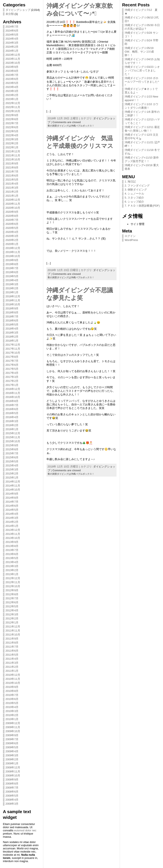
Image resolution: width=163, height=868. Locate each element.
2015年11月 (13, 437)
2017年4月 (12, 373)
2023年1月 (12, 99)
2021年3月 (12, 188)
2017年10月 (13, 353)
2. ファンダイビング (137, 186)
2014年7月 (12, 502)
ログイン (130, 236)
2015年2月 (12, 474)
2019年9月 (12, 260)
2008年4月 (12, 800)
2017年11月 (13, 349)
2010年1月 (12, 719)
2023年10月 (13, 63)
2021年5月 (12, 180)
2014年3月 (12, 518)
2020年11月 (13, 204)
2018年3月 (12, 333)
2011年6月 (12, 651)
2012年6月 (12, 602)
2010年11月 (13, 679)
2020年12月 (13, 200)
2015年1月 (12, 478)
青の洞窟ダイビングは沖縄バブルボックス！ (71, 126)
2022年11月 (13, 107)
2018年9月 (12, 308)
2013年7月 (12, 550)
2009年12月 (13, 723)
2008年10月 (13, 775)
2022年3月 (12, 139)
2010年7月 (12, 695)
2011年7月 (12, 647)
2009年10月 (13, 731)
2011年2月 (12, 667)
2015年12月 (13, 433)
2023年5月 (12, 83)
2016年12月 (13, 389)
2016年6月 (12, 409)
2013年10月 (13, 538)
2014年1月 (12, 526)
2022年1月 (12, 147)
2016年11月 (13, 393)
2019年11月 (13, 252)
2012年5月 (12, 606)
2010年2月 (12, 715)
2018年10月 (13, 304)
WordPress (131, 240)
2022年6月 (12, 127)
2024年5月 (12, 35)
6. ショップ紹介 (134, 202)
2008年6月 (12, 792)
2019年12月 (13, 248)
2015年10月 (13, 441)
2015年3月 (12, 469)
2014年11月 (13, 486)
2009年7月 (12, 739)
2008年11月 (13, 771)
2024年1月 (12, 51)
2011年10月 (13, 635)
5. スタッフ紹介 (134, 198)
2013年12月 (13, 530)
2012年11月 (13, 582)
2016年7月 (12, 405)
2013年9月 (12, 542)
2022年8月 (12, 119)
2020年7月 (12, 220)
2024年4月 (12, 39)
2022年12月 (13, 103)
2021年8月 (12, 168)
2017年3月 (12, 377)
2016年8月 (12, 401)
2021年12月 (13, 151)
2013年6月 (12, 554)
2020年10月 (13, 208)
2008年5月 (12, 796)
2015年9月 (12, 445)
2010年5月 (12, 703)
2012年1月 (12, 622)
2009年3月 (12, 755)
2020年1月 (12, 244)
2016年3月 (12, 421)
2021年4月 (12, 184)
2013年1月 (12, 574)
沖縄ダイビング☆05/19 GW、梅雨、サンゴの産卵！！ (139, 52)
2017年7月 (12, 361)
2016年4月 (12, 417)
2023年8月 (12, 71)
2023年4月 (12, 87)
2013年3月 (12, 566)
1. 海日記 (130, 182)
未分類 (10, 14)
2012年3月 (12, 614)
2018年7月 (12, 316)
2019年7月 (12, 268)
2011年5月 (12, 655)
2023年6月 (12, 79)
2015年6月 (12, 457)
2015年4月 (12, 465)
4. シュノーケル (134, 194)
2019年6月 (12, 272)
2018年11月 (13, 300)
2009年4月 (12, 751)
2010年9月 (12, 687)
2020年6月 (12, 224)
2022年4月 (12, 135)
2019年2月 (12, 288)
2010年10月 (13, 683)
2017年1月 (12, 385)
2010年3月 (12, 711)
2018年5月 (12, 325)
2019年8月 (12, 264)
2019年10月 (13, 256)
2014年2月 (12, 522)
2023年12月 (13, 55)
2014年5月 (12, 510)
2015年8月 (12, 449)
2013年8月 (12, 546)
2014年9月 (12, 494)
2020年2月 (12, 240)
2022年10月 (13, 111)
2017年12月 (13, 345)
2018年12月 (13, 296)
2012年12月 (13, 578)
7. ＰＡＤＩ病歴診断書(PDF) (142, 206)
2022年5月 (12, 131)
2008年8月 (12, 784)
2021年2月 (12, 192)
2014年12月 (13, 482)
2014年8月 (12, 498)
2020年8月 (12, 216)
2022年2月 (12, 143)
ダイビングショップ (18, 10)
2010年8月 (12, 691)
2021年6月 (12, 176)
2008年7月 (12, 788)
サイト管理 (137, 224)
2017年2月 (12, 381)
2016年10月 (13, 397)
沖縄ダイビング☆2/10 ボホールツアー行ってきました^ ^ (142, 82)
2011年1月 (12, 671)
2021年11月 (13, 155)
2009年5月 (12, 747)
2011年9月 (12, 639)
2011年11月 (13, 631)
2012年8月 (12, 594)
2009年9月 (12, 735)
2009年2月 (12, 759)
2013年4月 (12, 562)
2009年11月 (13, 727)
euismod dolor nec (25, 830)
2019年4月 (12, 280)
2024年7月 (12, 27)
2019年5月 (12, 276)
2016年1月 (12, 429)
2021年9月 (12, 163)
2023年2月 (12, 95)
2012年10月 (13, 586)
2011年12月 (13, 627)
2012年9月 (12, 590)
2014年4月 (12, 514)
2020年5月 (12, 228)
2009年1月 (12, 763)
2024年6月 (12, 31)
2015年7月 (12, 453)
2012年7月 (12, 598)
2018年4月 (12, 329)
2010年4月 (12, 707)
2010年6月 (12, 699)
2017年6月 (12, 365)
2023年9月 (12, 67)
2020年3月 (12, 236)
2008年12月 (13, 767)
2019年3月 (12, 284)
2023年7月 (12, 75)
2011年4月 (12, 659)
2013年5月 (12, 558)
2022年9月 (12, 115)
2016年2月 (12, 425)
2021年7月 (12, 172)
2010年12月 (13, 675)
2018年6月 (12, 321)
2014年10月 (13, 490)
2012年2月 (12, 618)
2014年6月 (12, 506)
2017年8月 (12, 357)
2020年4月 (12, 232)
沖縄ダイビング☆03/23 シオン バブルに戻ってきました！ (142, 70)
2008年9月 (12, 780)
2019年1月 (12, 292)
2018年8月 (12, 312)
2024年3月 (12, 43)
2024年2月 (12, 47)
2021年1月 (12, 196)
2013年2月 (12, 570)
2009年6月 (12, 743)
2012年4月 (12, 610)
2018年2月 (12, 337)
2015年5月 (12, 461)
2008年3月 (12, 804)
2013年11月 (13, 534)
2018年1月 (12, 341)
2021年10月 (13, 159)
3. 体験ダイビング (136, 190)
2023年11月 (13, 59)
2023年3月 (12, 91)
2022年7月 (12, 123)
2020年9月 (12, 212)
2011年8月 (12, 643)
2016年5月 (12, 413)
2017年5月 (12, 369)
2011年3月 (12, 663)
